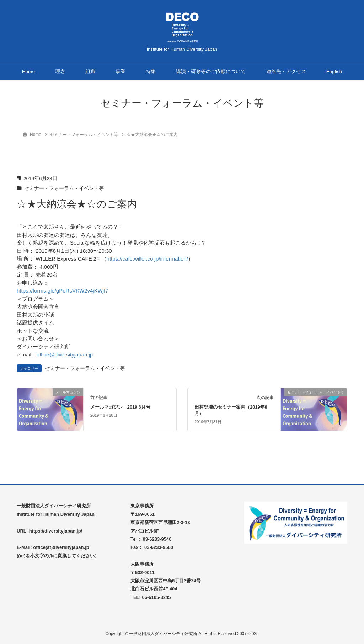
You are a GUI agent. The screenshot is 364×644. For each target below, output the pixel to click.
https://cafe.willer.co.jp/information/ (147, 259)
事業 (121, 72)
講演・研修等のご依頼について (211, 72)
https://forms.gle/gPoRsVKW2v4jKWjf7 (63, 291)
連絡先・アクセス (286, 72)
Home (28, 72)
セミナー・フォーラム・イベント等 (64, 188)
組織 (90, 72)
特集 (151, 72)
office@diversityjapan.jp (65, 354)
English (334, 72)
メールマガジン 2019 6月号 (120, 407)
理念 (60, 72)
